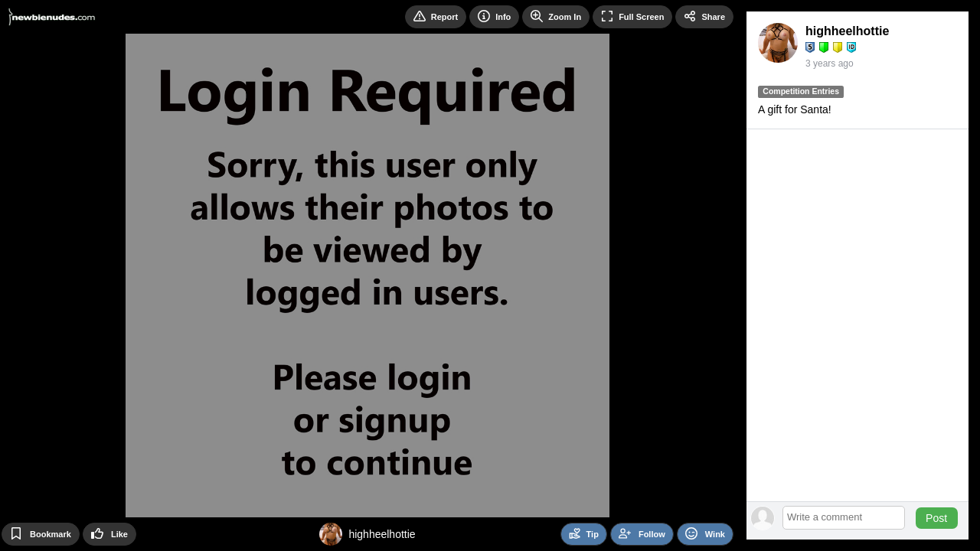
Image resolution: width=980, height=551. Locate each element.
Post (936, 518)
